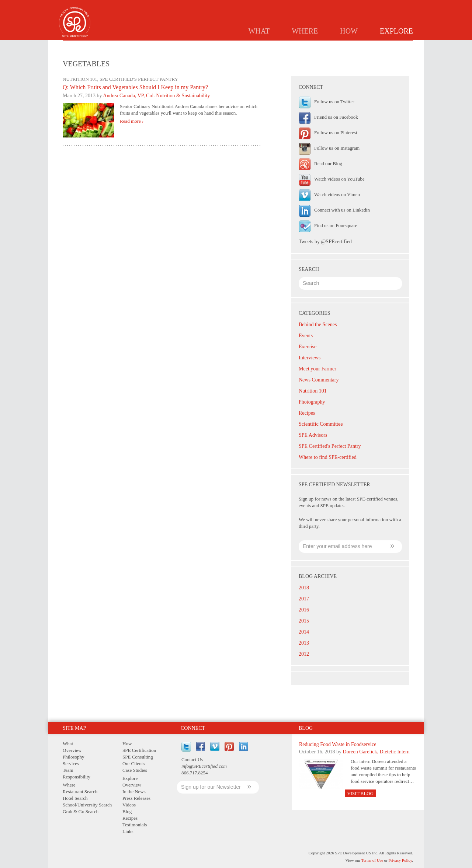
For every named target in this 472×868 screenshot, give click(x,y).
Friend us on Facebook (336, 117)
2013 (304, 643)
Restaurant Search (80, 792)
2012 (304, 654)
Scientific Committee (321, 424)
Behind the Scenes (318, 325)
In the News (221, 46)
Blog (301, 46)
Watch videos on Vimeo (337, 194)
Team (68, 770)
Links (401, 46)
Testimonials (366, 46)
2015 (304, 621)
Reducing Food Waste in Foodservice (338, 744)
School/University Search (87, 805)
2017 (304, 599)
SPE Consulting (138, 757)
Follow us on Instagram (337, 148)
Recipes (329, 46)
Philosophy (74, 757)
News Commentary (319, 380)
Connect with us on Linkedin (342, 210)
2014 (304, 632)
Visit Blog (360, 793)
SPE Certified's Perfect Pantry (330, 446)
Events (306, 336)
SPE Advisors (313, 435)
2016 (304, 610)
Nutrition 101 (313, 391)
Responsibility (77, 777)
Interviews (310, 358)
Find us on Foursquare (336, 225)
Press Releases (265, 46)
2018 (304, 588)
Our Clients (133, 764)
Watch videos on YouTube (339, 179)
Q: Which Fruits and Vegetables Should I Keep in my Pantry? (135, 87)
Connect (193, 728)
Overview (183, 46)
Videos (129, 805)
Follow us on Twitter (334, 102)
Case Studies (135, 770)
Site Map (74, 728)
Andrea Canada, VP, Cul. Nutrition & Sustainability (156, 96)
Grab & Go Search (81, 811)
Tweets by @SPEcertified (325, 242)
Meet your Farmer (317, 369)
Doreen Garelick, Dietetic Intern (376, 752)
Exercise (308, 347)
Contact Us (192, 759)
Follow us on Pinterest (336, 133)
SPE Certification (139, 750)
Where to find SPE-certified (328, 457)
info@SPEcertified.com (204, 766)
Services (71, 764)
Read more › (132, 121)
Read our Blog (328, 163)
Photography (312, 402)
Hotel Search (75, 798)
